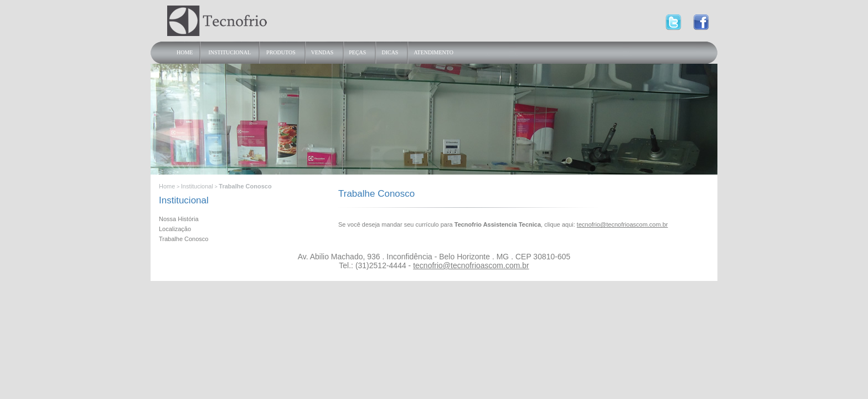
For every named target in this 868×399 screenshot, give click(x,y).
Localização (175, 229)
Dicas (390, 52)
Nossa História (179, 219)
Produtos (281, 52)
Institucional (229, 52)
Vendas (322, 52)
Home (185, 52)
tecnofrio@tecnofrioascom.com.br (622, 224)
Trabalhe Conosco (184, 239)
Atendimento (433, 52)
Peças (357, 52)
